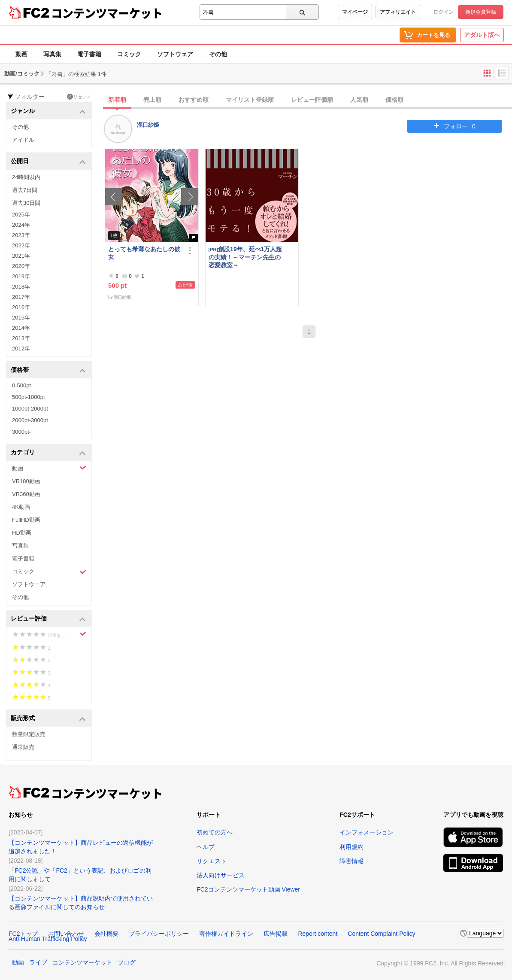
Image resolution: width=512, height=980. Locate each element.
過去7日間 (25, 190)
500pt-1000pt (29, 397)
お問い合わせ (66, 934)
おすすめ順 (194, 100)
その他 (218, 54)
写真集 (52, 54)
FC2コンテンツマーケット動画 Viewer (248, 889)
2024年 (21, 225)
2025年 (21, 215)
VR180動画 (26, 481)
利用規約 (351, 847)
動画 (21, 54)
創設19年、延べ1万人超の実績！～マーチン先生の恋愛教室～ (245, 257)
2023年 (21, 235)
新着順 (117, 100)
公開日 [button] (48, 162)
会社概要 (106, 934)
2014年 (21, 328)
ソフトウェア (175, 54)
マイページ (355, 12)
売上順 (152, 100)
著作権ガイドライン (226, 934)
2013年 (21, 338)
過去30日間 (26, 203)
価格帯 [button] (48, 370)
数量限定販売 (29, 734)
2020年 (21, 266)
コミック (129, 54)
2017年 (21, 297)
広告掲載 (276, 934)
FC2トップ (23, 934)
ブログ (127, 962)
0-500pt (21, 385)
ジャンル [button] (48, 111)
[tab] (308, 100)
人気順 (359, 100)
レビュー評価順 (312, 100)
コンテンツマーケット (107, 13)
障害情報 (351, 861)
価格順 (394, 100)
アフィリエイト (398, 12)
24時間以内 (26, 177)
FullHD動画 (26, 520)
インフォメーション (367, 832)
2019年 (21, 276)
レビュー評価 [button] (48, 619)
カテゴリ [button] (48, 453)
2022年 (21, 245)
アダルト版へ (482, 35)
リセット (79, 97)
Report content (318, 934)
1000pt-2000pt (30, 409)
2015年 (21, 318)
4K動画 (21, 507)
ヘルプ (206, 847)
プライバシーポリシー (159, 934)
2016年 (21, 307)
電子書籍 (89, 54)
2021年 (21, 256)
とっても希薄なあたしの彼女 (144, 253)
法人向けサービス (221, 875)
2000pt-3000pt (30, 420)
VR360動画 (26, 494)
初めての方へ (215, 832)
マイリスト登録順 (250, 100)
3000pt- (21, 432)
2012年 (21, 348)
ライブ (38, 962)
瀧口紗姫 (148, 125)
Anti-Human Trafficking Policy (48, 939)
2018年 (21, 287)
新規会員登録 (481, 12)
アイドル (23, 140)
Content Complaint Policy (381, 934)
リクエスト (212, 861)
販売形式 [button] (48, 719)
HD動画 (22, 533)
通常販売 (23, 747)
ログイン (443, 12)
